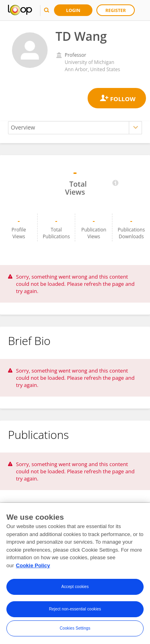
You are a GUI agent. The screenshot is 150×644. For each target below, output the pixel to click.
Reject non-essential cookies (75, 612)
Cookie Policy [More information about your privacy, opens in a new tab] (33, 568)
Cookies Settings (75, 631)
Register (116, 10)
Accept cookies (75, 589)
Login (73, 10)
